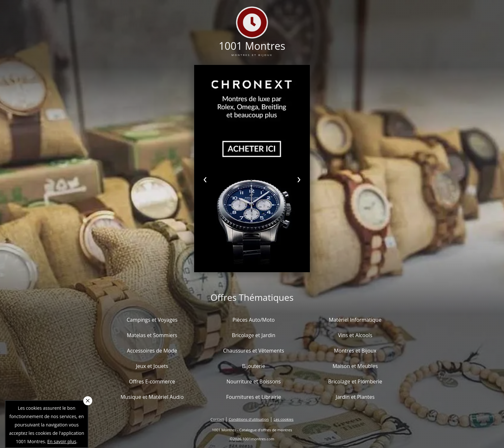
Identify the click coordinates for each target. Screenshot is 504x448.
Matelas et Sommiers (152, 335)
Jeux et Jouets (152, 366)
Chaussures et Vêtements (254, 351)
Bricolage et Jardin (253, 335)
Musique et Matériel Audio (152, 397)
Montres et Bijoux (355, 351)
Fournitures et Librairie (253, 397)
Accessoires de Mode (152, 351)
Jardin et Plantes (355, 397)
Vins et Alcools (355, 335)
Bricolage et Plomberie (355, 381)
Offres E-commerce (152, 381)
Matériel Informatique (355, 320)
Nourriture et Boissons (253, 381)
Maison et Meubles (355, 366)
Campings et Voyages (152, 320)
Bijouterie (254, 366)
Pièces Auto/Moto (254, 320)
